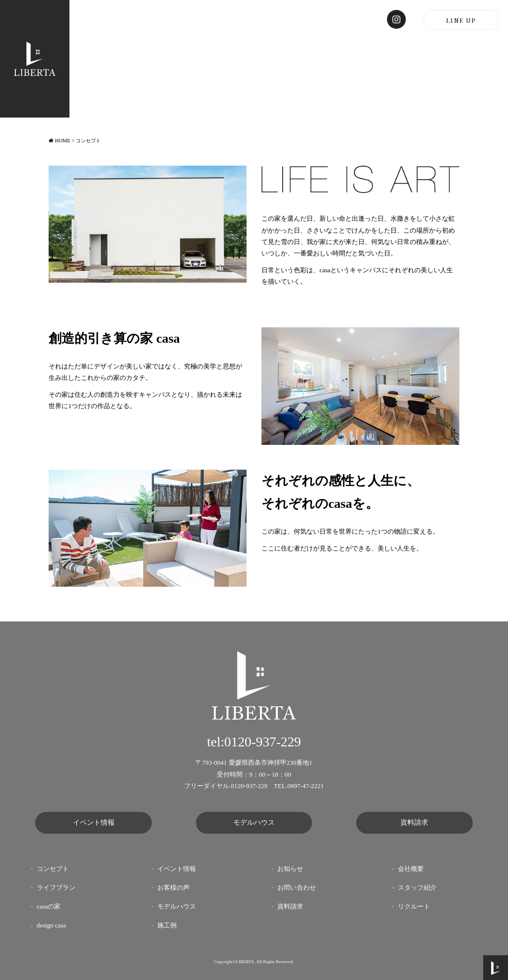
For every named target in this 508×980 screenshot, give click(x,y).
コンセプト (53, 869)
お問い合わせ (297, 888)
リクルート (414, 907)
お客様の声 (173, 888)
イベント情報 (94, 823)
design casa (51, 925)
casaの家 (49, 907)
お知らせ (290, 869)
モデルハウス (254, 823)
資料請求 (414, 823)
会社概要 (411, 869)
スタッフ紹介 (417, 888)
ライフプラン (56, 888)
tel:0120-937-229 (254, 742)
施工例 (167, 925)
